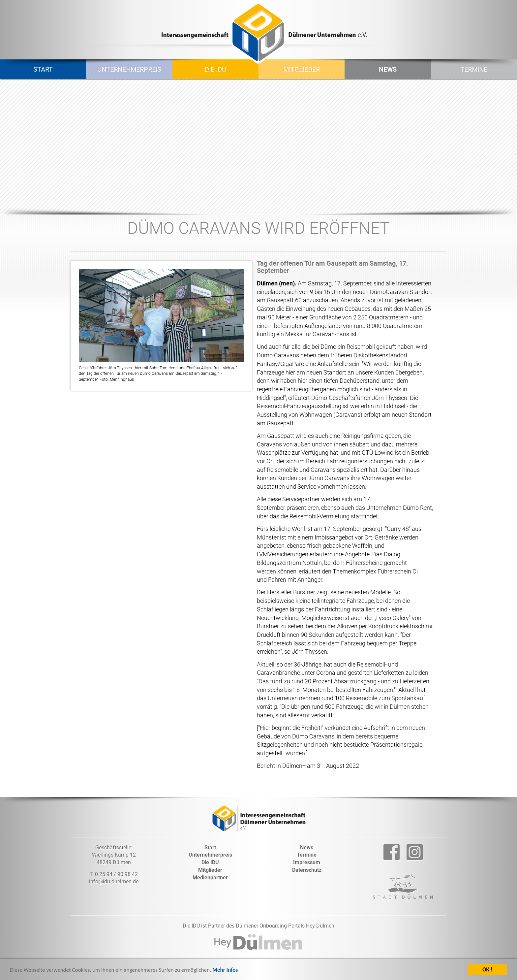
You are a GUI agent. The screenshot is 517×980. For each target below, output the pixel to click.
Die (210, 862)
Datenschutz (307, 870)
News (388, 69)
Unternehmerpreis (129, 69)
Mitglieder (302, 69)
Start (43, 69)
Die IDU (215, 69)
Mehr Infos (225, 971)
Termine (474, 69)
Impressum (307, 862)
